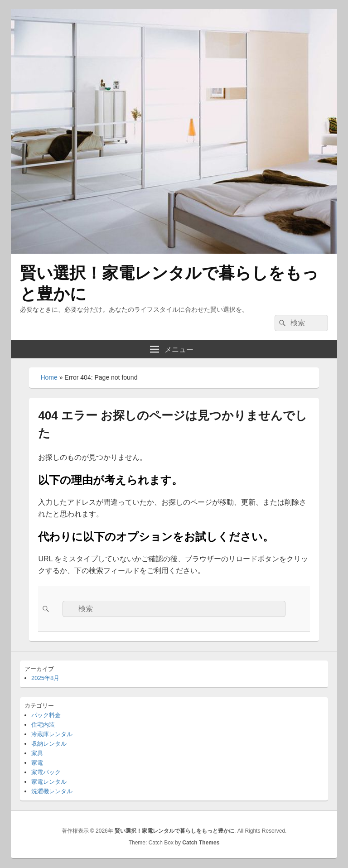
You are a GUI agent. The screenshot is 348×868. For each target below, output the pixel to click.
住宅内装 (43, 725)
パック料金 (46, 715)
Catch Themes (201, 843)
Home (49, 377)
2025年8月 (45, 678)
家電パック (46, 772)
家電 (37, 763)
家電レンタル (49, 782)
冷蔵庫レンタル (52, 734)
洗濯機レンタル (52, 791)
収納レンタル (49, 744)
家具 (37, 753)
